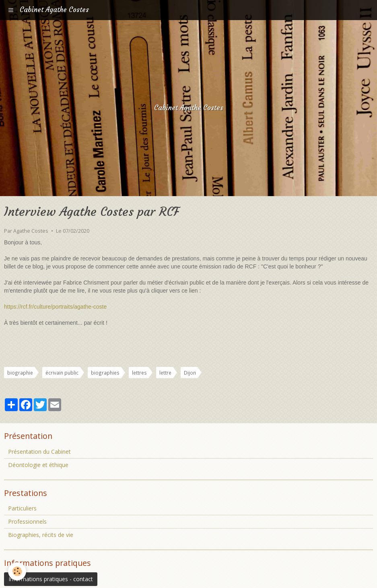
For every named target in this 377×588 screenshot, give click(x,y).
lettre (165, 373)
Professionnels (27, 521)
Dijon (190, 373)
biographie (20, 373)
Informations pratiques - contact (51, 579)
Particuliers (22, 508)
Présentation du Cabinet (39, 452)
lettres (139, 373)
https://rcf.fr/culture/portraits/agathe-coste (55, 307)
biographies (105, 373)
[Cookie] (17, 571)
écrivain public (62, 373)
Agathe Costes (31, 231)
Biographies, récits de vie (41, 535)
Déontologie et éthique (38, 465)
